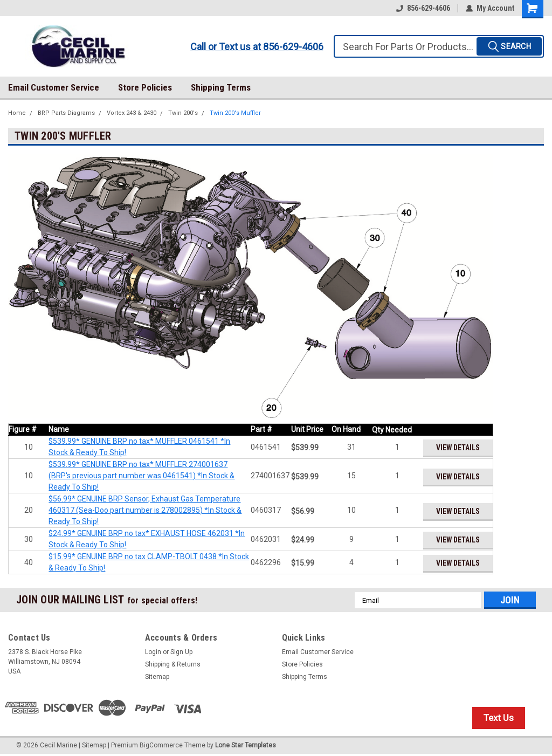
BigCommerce (161, 745)
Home (17, 113)
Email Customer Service (54, 87)
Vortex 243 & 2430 (132, 113)
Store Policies (145, 87)
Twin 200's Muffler (235, 113)
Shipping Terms (221, 87)
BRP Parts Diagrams (66, 113)
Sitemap (157, 677)
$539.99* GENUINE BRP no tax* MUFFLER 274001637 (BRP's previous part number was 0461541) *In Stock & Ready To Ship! (142, 476)
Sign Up (181, 652)
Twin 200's (183, 113)
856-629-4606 (423, 8)
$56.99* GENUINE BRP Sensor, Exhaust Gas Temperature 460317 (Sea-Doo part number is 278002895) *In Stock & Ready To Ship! (145, 510)
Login (153, 652)
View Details (458, 448)
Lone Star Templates (246, 745)
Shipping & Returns (173, 664)
